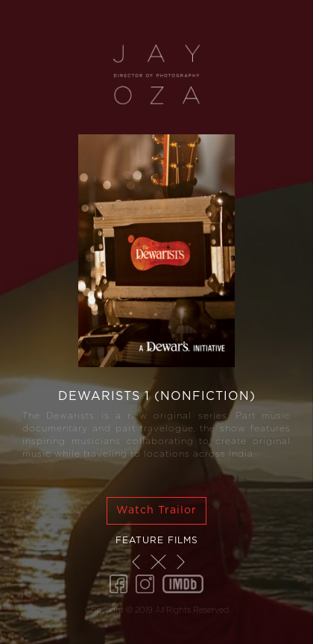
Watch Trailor (156, 510)
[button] (136, 562)
